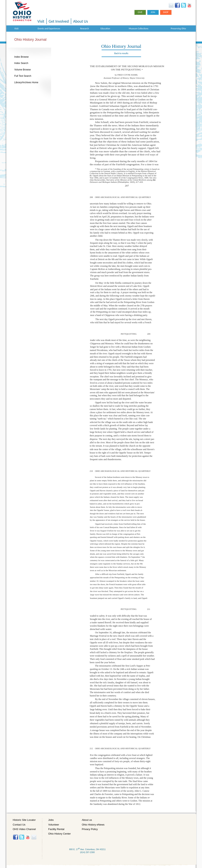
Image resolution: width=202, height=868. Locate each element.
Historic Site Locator (24, 820)
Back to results (121, 53)
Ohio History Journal (30, 40)
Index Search (21, 63)
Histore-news (34, 837)
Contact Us (19, 825)
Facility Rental (56, 829)
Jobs (51, 820)
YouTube (189, 5)
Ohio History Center (60, 834)
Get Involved (59, 21)
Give (140, 12)
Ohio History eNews (93, 825)
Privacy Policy (90, 829)
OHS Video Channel (24, 829)
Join (153, 12)
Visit (41, 21)
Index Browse (22, 57)
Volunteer (54, 825)
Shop (166, 12)
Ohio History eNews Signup (171, 5)
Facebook (177, 5)
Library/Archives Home (26, 82)
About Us (81, 21)
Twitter (183, 5)
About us (87, 820)
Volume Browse (23, 70)
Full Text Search (23, 76)
